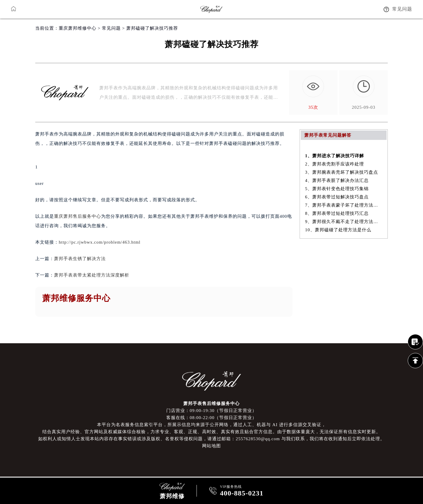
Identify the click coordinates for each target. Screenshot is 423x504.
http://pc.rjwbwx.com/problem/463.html (100, 242)
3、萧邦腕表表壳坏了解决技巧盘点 (342, 172)
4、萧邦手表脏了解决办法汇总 (337, 180)
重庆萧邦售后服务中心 (78, 216)
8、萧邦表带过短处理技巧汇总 (337, 213)
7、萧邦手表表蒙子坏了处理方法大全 (344, 205)
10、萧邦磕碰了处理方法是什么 (338, 230)
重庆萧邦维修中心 (78, 28)
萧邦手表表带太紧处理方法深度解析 (92, 275)
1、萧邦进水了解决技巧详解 (335, 156)
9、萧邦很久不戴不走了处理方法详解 (344, 222)
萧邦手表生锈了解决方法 (80, 259)
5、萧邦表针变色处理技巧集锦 (337, 189)
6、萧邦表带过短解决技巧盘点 (337, 197)
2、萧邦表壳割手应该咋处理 (335, 164)
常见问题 (111, 28)
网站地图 (211, 446)
